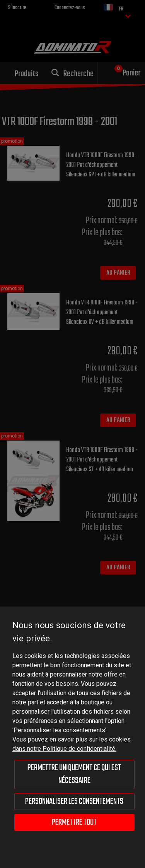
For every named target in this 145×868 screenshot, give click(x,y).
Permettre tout (74, 822)
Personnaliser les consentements (74, 801)
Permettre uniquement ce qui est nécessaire (74, 774)
